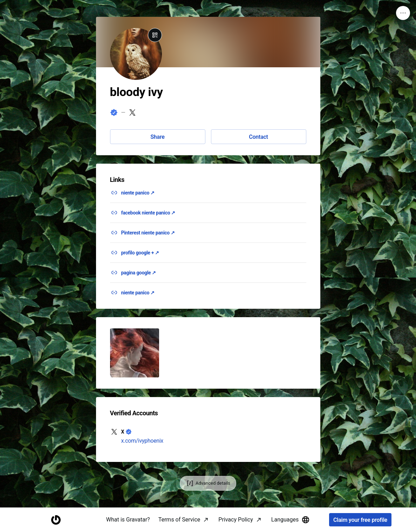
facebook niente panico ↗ (148, 213)
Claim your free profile (360, 520)
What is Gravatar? (128, 520)
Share (157, 137)
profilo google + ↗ (140, 253)
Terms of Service (179, 520)
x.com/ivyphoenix (142, 441)
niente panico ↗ (138, 193)
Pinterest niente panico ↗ (148, 233)
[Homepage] (56, 520)
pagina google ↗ (139, 273)
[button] (135, 353)
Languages (291, 520)
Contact (258, 137)
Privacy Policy (236, 520)
